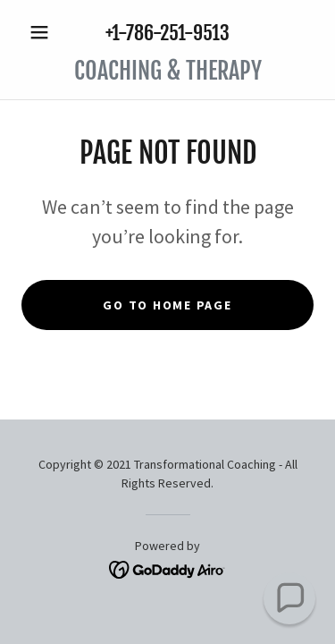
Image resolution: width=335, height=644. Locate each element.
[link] (167, 71)
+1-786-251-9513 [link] (167, 33)
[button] (43, 32)
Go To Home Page (167, 305)
